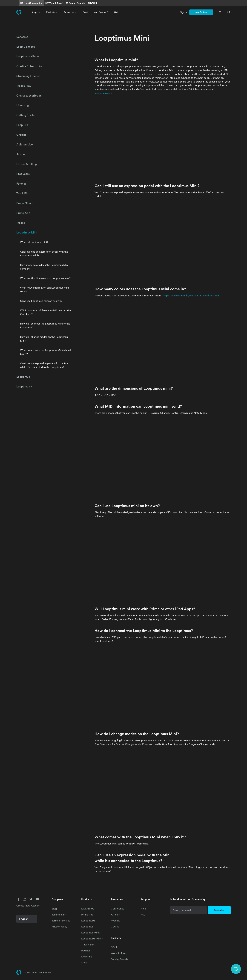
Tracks (21, 223)
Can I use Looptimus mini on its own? (41, 301)
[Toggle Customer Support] (236, 969)
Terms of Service (61, 921)
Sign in (183, 12)
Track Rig (22, 193)
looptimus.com (103, 93)
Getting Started (26, 115)
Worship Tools (119, 953)
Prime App (23, 213)
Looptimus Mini (27, 232)
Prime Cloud (24, 203)
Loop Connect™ (101, 12)
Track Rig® (87, 945)
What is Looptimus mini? (34, 242)
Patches (21, 183)
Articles (115, 915)
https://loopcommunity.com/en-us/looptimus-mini (191, 295)
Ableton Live (25, 144)
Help (117, 12)
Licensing (23, 105)
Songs (36, 12)
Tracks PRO (24, 86)
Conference (118, 909)
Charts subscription (29, 95)
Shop (84, 962)
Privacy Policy (59, 927)
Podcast (115, 921)
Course (115, 927)
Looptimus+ (88, 927)
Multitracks (88, 909)
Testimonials (59, 915)
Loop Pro (22, 125)
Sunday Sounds (119, 959)
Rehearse (22, 37)
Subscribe (219, 910)
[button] (18, 899)
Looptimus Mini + (28, 56)
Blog (54, 909)
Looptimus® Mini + (92, 939)
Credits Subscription (30, 66)
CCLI (114, 947)
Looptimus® (88, 921)
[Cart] (220, 12)
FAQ (143, 915)
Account (22, 154)
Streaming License (28, 76)
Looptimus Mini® (91, 933)
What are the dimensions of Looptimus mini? (45, 278)
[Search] (229, 12)
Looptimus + (24, 386)
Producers (23, 174)
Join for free (201, 12)
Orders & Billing (27, 164)
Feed (85, 12)
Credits (21, 135)
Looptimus (23, 377)
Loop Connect (26, 47)
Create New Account (28, 906)
